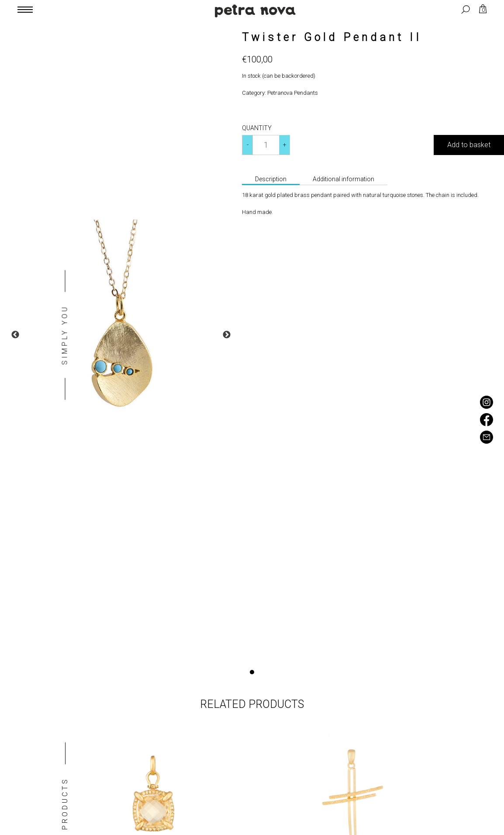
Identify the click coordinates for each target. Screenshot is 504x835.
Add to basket (469, 145)
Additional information (343, 179)
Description (271, 179)
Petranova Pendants (293, 93)
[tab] (271, 180)
